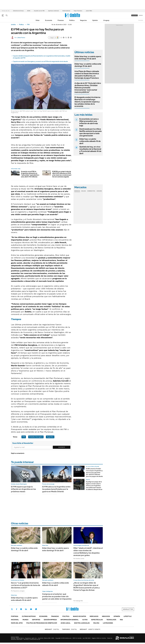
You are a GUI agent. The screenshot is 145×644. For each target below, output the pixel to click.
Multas (96, 623)
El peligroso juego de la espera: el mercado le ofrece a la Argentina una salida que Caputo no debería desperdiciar (94, 486)
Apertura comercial (53, 11)
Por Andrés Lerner (79, 559)
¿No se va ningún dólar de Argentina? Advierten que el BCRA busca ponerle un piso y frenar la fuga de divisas (87, 586)
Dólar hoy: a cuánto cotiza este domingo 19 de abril (88, 65)
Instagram (21, 609)
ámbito (13, 25)
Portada (15, 616)
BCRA (29, 11)
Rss (121, 620)
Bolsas (84, 191)
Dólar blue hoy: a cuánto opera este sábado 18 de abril (24, 599)
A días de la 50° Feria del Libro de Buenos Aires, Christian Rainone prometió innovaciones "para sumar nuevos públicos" (88, 88)
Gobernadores (66, 11)
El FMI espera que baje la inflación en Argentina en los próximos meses (23, 489)
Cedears (99, 191)
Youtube (31, 609)
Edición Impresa (50, 620)
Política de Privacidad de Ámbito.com (42, 623)
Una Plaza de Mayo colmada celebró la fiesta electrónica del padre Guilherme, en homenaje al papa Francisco (87, 75)
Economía (49, 20)
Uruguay (106, 20)
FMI (28, 25)
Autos (85, 620)
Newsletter (141, 20)
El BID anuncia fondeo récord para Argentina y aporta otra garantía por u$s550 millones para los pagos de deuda (94, 473)
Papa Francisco (78, 11)
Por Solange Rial (78, 601)
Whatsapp (36, 609)
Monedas (77, 191)
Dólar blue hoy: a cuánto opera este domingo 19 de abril (88, 58)
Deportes (36, 620)
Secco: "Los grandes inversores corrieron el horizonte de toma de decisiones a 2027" (26, 585)
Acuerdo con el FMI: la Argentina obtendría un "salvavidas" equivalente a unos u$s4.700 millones (30, 174)
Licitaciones (108, 623)
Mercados (94, 616)
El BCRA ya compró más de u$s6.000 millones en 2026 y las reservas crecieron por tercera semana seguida (62, 174)
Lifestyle (128, 616)
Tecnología (111, 620)
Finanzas (61, 20)
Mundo (25, 620)
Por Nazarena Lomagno (18, 591)
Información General (70, 620)
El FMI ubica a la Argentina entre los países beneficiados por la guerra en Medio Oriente (56, 489)
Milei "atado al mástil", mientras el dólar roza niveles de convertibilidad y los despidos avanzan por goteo (88, 552)
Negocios (83, 20)
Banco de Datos (80, 616)
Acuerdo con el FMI (39, 11)
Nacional (15, 620)
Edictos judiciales (82, 623)
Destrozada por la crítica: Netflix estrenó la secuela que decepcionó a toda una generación (90, 132)
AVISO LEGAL (66, 623)
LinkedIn (26, 609)
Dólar (38, 20)
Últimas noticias (29, 616)
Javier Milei (89, 11)
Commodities (91, 191)
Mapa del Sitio (17, 623)
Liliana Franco (21, 38)
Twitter (12, 609)
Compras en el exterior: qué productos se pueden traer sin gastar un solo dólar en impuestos (57, 596)
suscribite (135, 15)
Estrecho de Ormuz (18, 11)
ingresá (141, 15)
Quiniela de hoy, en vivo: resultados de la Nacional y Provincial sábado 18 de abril (90, 150)
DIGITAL (52, 629)
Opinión (95, 20)
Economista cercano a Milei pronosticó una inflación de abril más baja (89, 122)
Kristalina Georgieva (36, 437)
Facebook (17, 609)
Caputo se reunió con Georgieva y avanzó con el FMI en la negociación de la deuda (40, 61)
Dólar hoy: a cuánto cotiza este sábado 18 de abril (90, 141)
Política (72, 20)
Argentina (50, 437)
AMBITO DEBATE (90, 629)
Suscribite (62, 447)
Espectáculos (97, 620)
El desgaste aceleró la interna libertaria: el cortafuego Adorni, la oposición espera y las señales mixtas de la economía (87, 102)
